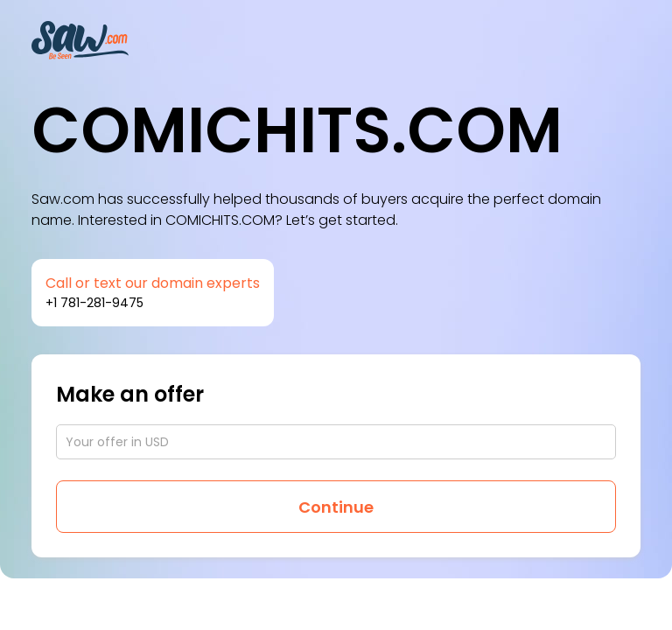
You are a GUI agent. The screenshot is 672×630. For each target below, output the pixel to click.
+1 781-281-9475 (94, 303)
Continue (336, 507)
